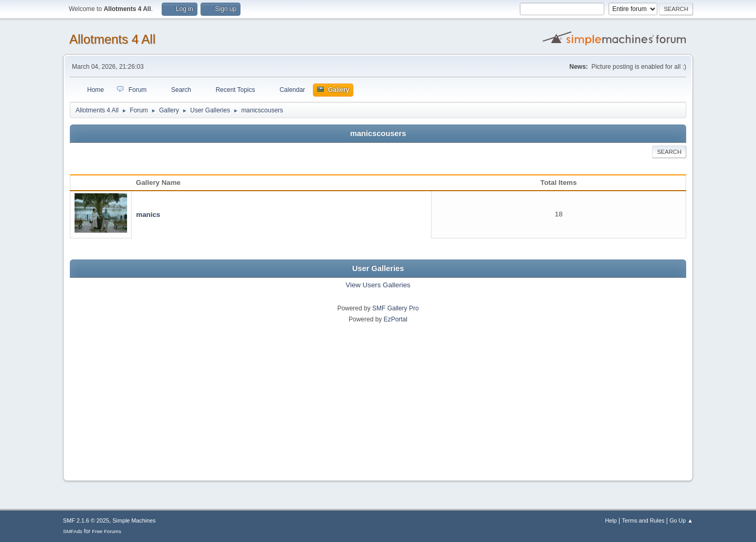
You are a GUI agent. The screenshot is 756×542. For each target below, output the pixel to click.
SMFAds (73, 531)
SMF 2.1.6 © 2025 (86, 520)
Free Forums (107, 531)
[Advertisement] (378, 399)
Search (669, 152)
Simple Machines (134, 520)
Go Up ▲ (681, 520)
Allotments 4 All (112, 39)
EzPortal (396, 319)
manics (148, 215)
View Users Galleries (378, 285)
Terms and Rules (643, 520)
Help (611, 520)
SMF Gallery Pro (396, 308)
